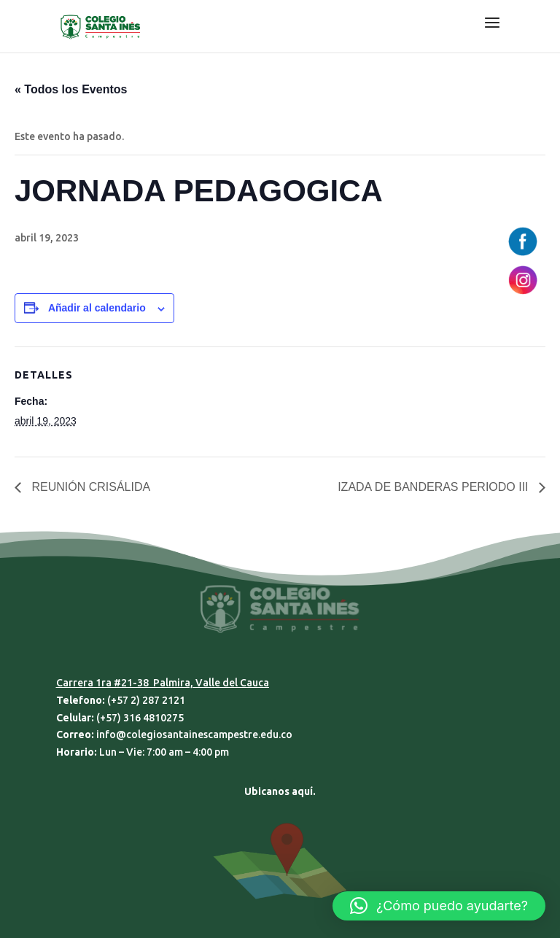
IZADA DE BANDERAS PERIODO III (435, 487)
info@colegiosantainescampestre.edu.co (194, 734)
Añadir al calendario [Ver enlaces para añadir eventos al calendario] (97, 308)
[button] (439, 906)
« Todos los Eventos (71, 89)
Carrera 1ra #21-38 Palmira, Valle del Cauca (163, 683)
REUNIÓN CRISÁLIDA (89, 487)
